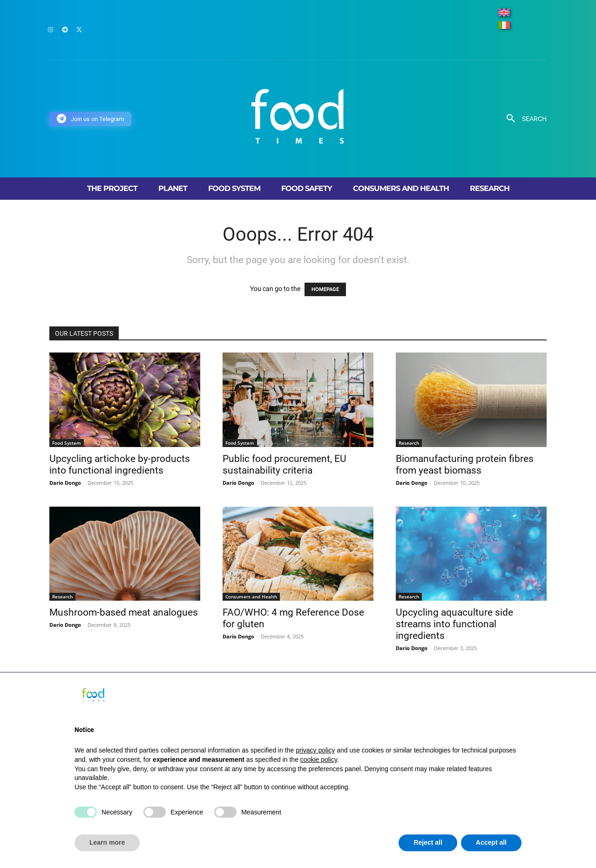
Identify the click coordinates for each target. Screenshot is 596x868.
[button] (523, 119)
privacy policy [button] (315, 750)
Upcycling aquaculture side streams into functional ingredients (454, 624)
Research (409, 443)
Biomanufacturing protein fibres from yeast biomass (465, 465)
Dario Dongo (65, 483)
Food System (67, 443)
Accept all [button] (491, 842)
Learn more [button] (107, 842)
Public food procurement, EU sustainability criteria (284, 465)
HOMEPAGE (325, 289)
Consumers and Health (251, 597)
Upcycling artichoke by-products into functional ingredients (120, 465)
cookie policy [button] (319, 759)
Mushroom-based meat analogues (124, 612)
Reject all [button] (428, 842)
